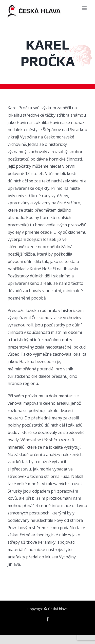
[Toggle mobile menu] (85, 8)
